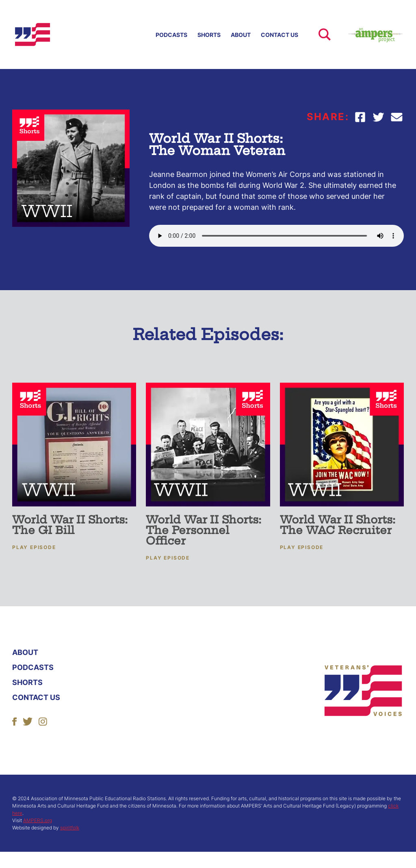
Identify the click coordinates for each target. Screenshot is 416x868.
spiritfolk (70, 828)
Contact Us (279, 35)
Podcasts (171, 35)
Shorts (209, 35)
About (241, 35)
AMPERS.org (38, 820)
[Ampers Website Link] (367, 34)
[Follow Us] (14, 720)
